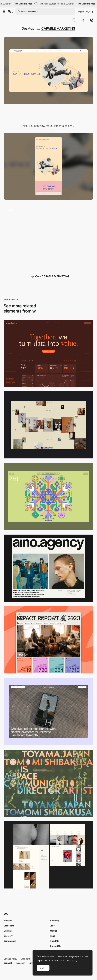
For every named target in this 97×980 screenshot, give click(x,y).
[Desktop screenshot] (49, 855)
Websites (8, 921)
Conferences (10, 941)
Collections (9, 926)
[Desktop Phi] (49, 497)
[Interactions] (49, 236)
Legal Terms (26, 959)
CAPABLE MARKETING (58, 28)
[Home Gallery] (49, 425)
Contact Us (55, 946)
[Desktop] (49, 353)
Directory (8, 936)
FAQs (53, 936)
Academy (55, 921)
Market (53, 931)
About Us (54, 941)
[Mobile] (49, 166)
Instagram (21, 963)
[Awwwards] (10, 12)
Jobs (52, 926)
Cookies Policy (10, 959)
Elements (8, 931)
